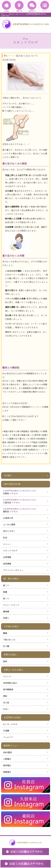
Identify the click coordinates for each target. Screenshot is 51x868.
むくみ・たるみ (10, 724)
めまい (6, 709)
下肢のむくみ (9, 640)
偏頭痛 (6, 611)
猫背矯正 (7, 765)
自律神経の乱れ (10, 683)
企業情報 (7, 557)
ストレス (7, 676)
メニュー (7, 544)
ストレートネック (11, 605)
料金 (5, 538)
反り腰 (6, 646)
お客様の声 (8, 518)
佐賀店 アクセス (25, 492)
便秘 (5, 696)
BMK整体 (7, 752)
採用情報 (7, 564)
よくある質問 (9, 524)
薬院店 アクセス (25, 510)
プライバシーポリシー (13, 570)
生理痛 (6, 731)
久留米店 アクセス (25, 501)
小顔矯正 (7, 759)
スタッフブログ (10, 551)
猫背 (5, 661)
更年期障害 (8, 689)
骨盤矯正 (7, 772)
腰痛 (5, 633)
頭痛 (5, 592)
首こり (6, 598)
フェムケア (8, 737)
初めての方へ (9, 531)
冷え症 (6, 702)
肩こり (6, 585)
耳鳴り (6, 618)
